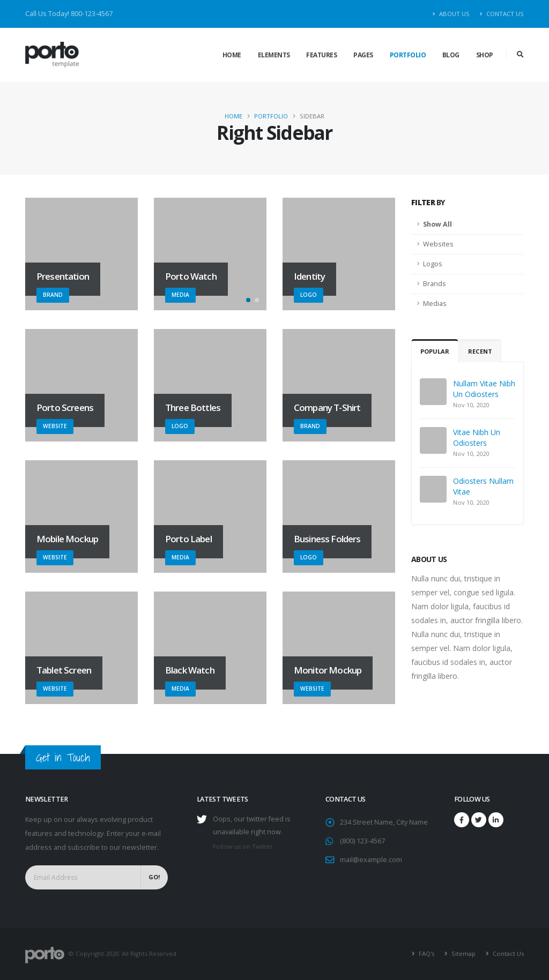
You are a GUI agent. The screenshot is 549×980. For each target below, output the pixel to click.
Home (232, 55)
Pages (363, 55)
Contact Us (502, 14)
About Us (451, 14)
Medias (435, 304)
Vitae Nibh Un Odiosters (477, 437)
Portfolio (408, 55)
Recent (480, 351)
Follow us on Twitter (243, 846)
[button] (248, 300)
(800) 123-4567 (362, 841)
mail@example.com (371, 860)
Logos (433, 264)
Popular (435, 351)
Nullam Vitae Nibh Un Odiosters (484, 389)
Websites (438, 244)
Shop (485, 55)
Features (321, 55)
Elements (274, 55)
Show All (437, 224)
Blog (451, 55)
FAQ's (426, 953)
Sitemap (463, 953)
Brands (435, 284)
